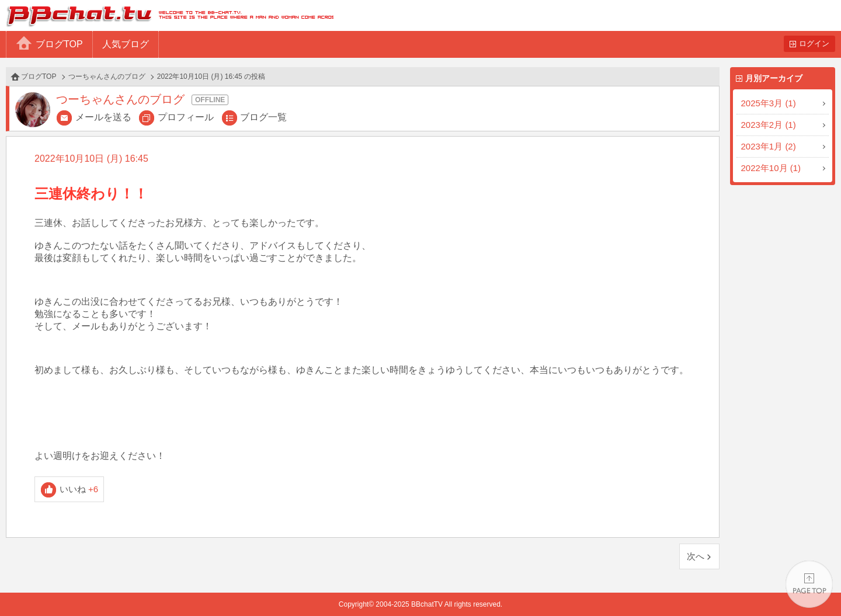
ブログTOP (59, 44)
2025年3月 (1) (769, 103)
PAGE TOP (809, 584)
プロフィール (186, 117)
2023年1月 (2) (769, 146)
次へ (696, 556)
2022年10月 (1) (771, 168)
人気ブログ (126, 44)
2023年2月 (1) (769, 125)
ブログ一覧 (263, 117)
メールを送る (103, 117)
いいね (79, 489)
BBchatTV (167, 15)
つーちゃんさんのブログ (107, 76)
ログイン (814, 43)
